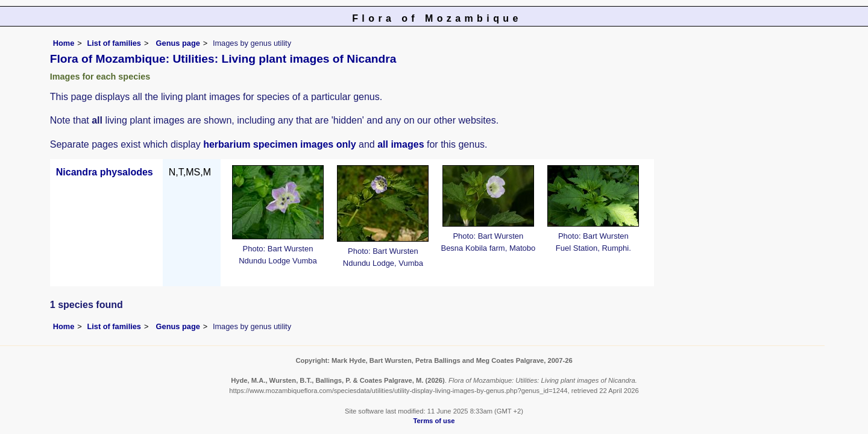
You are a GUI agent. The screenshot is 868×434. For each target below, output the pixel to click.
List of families (114, 43)
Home (64, 43)
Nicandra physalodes (105, 172)
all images (401, 144)
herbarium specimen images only (279, 144)
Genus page (178, 43)
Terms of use (434, 421)
